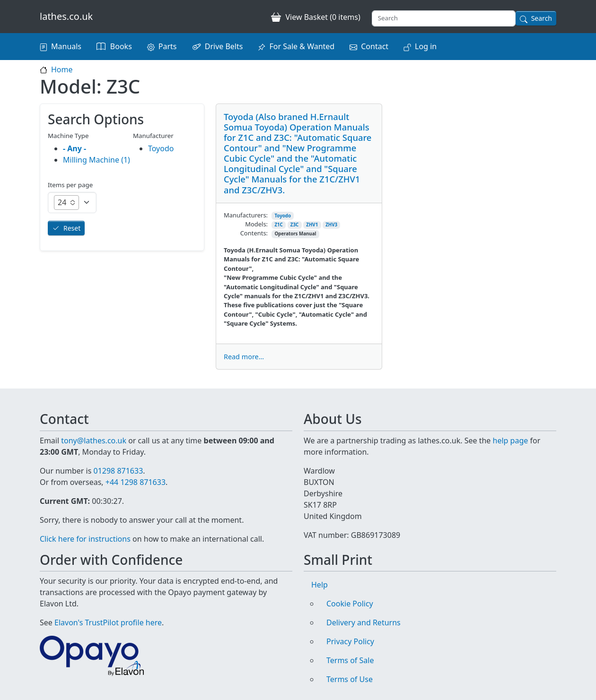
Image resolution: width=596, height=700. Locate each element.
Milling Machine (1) (96, 160)
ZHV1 (312, 225)
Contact (375, 46)
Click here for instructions (85, 539)
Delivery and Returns (364, 622)
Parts (168, 46)
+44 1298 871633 (136, 482)
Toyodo (283, 216)
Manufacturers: (246, 215)
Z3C (294, 225)
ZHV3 (331, 225)
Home (62, 69)
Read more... (244, 357)
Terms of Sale (350, 660)
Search (542, 18)
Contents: (254, 233)
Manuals (66, 46)
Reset (72, 228)
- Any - (74, 148)
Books (121, 46)
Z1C (278, 225)
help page (511, 441)
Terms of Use (350, 679)
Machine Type (68, 136)
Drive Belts (224, 46)
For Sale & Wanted (302, 46)
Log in (426, 46)
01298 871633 (118, 471)
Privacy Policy (350, 641)
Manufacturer (153, 136)
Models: (256, 224)
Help (320, 585)
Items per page (70, 185)
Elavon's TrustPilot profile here (108, 622)
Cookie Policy (350, 604)
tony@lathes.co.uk (94, 441)
